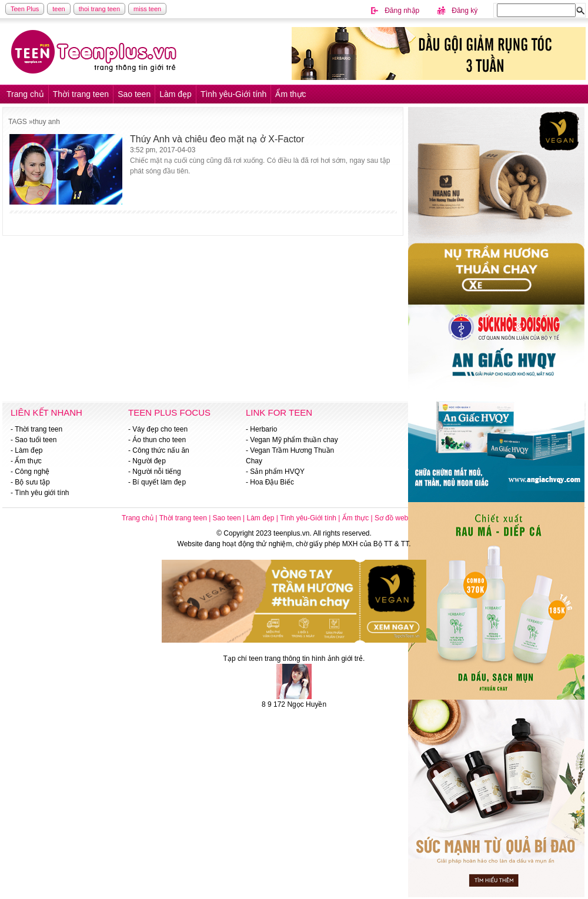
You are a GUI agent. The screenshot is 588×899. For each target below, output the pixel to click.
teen (59, 9)
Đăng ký (465, 11)
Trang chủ (25, 94)
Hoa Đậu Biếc (272, 482)
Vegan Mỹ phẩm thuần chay (294, 440)
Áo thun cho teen (159, 440)
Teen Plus (25, 9)
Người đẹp (149, 461)
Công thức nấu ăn (161, 450)
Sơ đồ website (397, 518)
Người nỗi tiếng (156, 472)
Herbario (263, 429)
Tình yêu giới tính (42, 493)
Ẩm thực (290, 94)
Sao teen (134, 94)
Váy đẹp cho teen (160, 429)
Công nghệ (32, 472)
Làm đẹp (176, 94)
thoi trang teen (99, 9)
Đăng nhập (402, 11)
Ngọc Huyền (307, 704)
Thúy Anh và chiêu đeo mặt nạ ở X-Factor (217, 139)
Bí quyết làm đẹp (159, 482)
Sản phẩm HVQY (277, 472)
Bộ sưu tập (32, 482)
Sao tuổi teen (36, 440)
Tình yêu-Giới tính (234, 94)
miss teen (147, 9)
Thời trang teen (81, 94)
